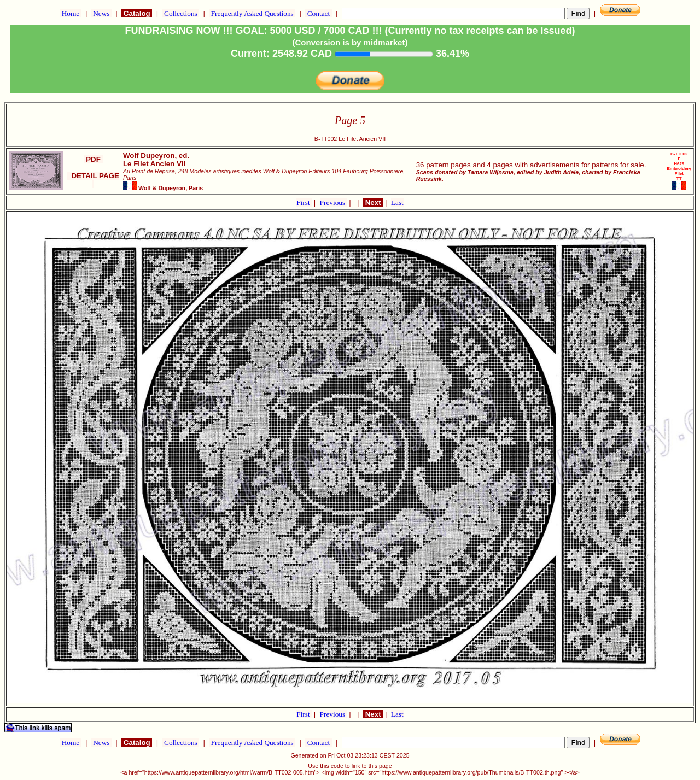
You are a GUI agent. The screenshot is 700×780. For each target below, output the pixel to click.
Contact (318, 13)
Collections (181, 13)
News (101, 13)
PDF (93, 159)
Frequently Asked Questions (252, 13)
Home (70, 13)
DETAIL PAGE (93, 180)
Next (373, 203)
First (304, 203)
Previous (334, 203)
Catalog (137, 13)
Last (397, 203)
